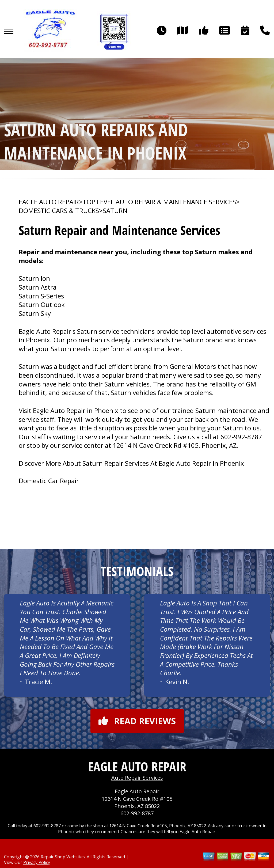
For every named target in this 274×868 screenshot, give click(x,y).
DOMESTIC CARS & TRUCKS (59, 211)
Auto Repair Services (137, 778)
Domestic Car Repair (49, 481)
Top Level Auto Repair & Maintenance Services (159, 202)
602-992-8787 (241, 437)
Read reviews (137, 721)
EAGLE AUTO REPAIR (49, 202)
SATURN (115, 211)
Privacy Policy (37, 862)
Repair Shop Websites (62, 857)
